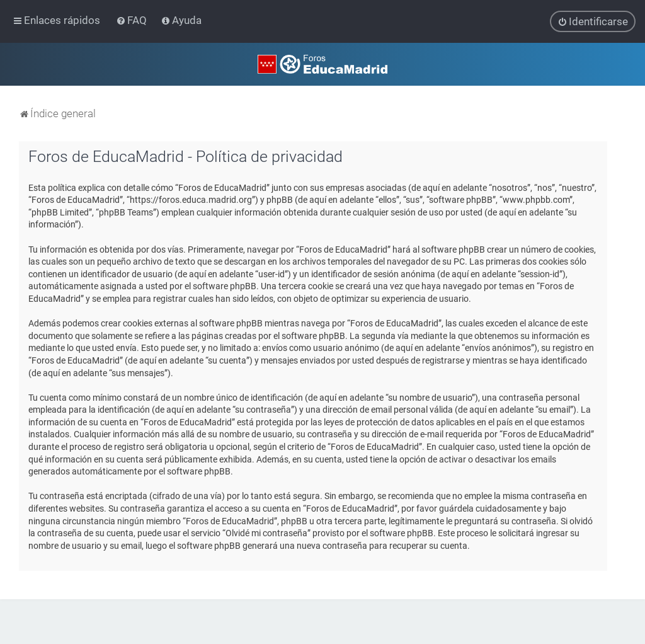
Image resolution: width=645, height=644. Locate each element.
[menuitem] (133, 20)
